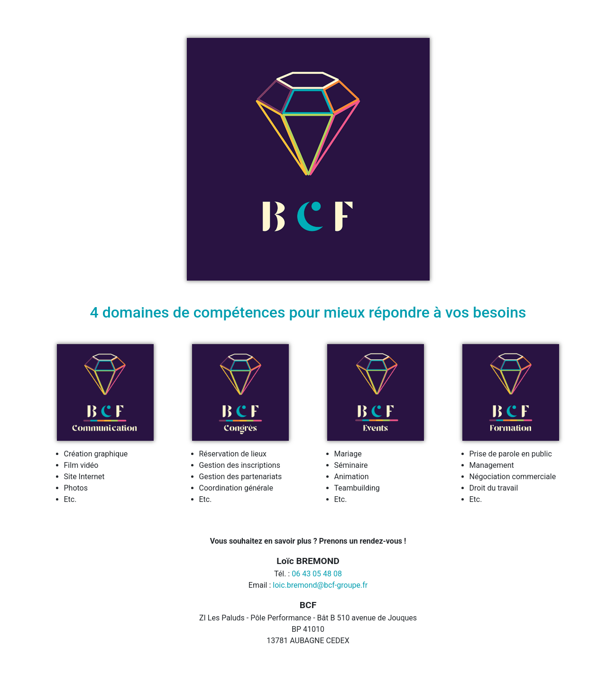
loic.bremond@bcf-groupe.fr (320, 585)
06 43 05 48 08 (317, 574)
